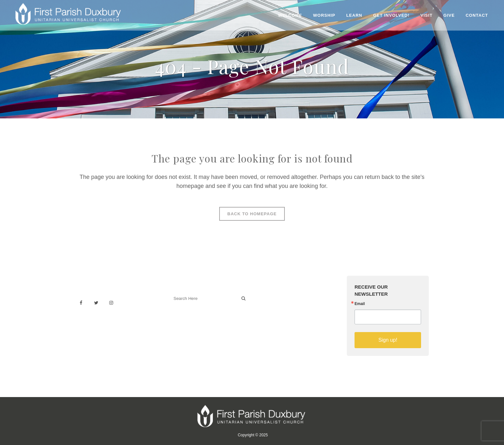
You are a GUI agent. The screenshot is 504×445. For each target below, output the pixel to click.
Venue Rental (273, 296)
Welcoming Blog (187, 327)
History (266, 310)
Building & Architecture (283, 317)
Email (360, 304)
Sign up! (388, 340)
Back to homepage (252, 214)
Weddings (269, 303)
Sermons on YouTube (282, 324)
